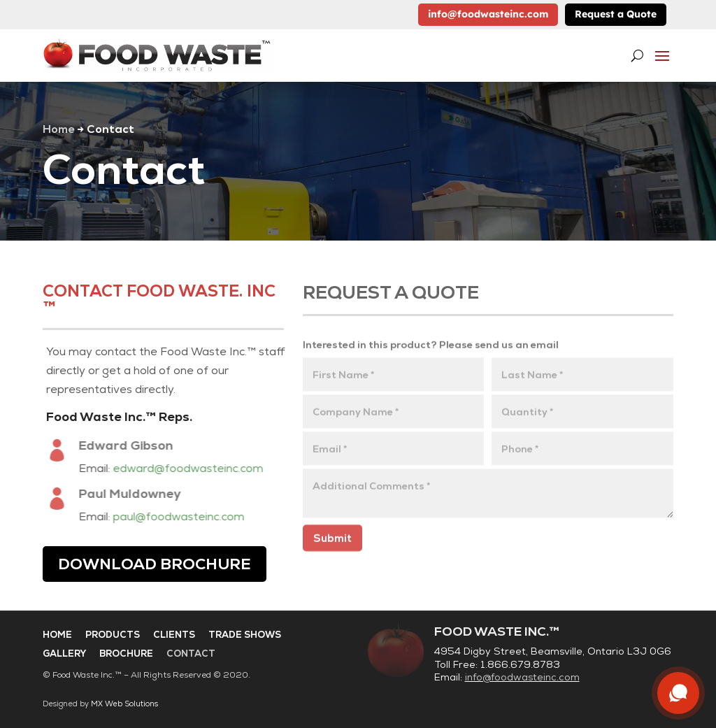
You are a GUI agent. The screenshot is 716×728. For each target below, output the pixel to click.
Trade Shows (245, 635)
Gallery (64, 654)
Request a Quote (616, 14)
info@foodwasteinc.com (488, 14)
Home (58, 129)
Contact (191, 654)
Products (113, 635)
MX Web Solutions (124, 704)
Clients (174, 635)
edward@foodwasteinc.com (193, 468)
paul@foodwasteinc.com (183, 516)
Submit (332, 542)
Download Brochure (155, 564)
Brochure (126, 654)
